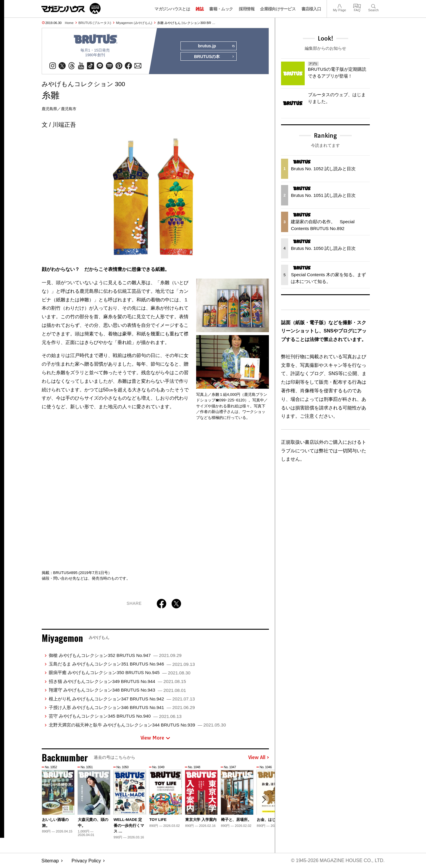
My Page (339, 5)
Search (373, 5)
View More (155, 738)
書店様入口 (311, 9)
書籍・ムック (221, 9)
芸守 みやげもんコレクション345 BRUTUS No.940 (115, 716)
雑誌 (200, 9)
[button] (264, 800)
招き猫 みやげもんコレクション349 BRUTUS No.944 (117, 681)
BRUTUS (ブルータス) (95, 23)
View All (259, 758)
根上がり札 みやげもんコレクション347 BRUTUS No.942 (122, 699)
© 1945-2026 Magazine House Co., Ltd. (338, 861)
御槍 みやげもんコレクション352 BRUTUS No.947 (115, 655)
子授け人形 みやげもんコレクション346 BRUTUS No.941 (122, 707)
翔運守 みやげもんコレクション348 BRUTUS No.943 (117, 690)
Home (69, 23)
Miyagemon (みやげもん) (134, 23)
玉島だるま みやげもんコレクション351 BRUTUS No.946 (122, 664)
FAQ (357, 5)
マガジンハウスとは (172, 9)
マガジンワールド (71, 8)
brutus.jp (216, 46)
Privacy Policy (86, 861)
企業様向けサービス (278, 9)
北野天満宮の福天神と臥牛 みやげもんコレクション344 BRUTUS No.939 (137, 725)
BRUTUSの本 (214, 57)
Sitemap (50, 861)
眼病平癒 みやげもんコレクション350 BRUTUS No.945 (120, 673)
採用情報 (247, 9)
